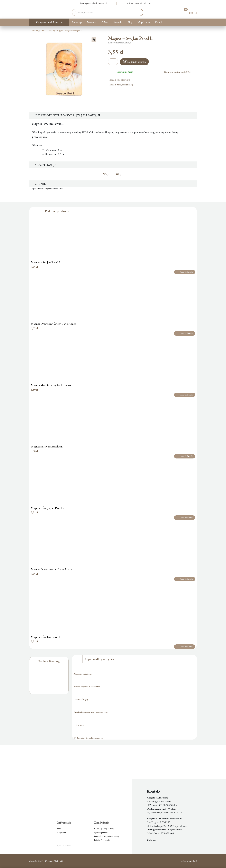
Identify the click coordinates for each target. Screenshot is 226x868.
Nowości (92, 22)
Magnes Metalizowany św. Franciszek (52, 385)
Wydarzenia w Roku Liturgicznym (88, 738)
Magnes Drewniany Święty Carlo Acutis (54, 324)
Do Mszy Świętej (81, 699)
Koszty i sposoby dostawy (104, 829)
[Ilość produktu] (113, 62)
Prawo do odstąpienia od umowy (107, 836)
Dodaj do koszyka (136, 62)
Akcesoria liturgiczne (83, 674)
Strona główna (39, 31)
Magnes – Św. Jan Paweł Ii (46, 262)
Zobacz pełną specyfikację (122, 85)
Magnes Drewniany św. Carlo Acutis (51, 569)
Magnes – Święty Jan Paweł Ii (47, 508)
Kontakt (118, 22)
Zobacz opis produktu (121, 80)
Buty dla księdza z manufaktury (87, 686)
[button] (94, 40)
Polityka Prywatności (102, 840)
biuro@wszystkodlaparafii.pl (92, 3)
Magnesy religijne (73, 31)
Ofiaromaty (79, 725)
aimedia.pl (193, 861)
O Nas (105, 22)
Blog (130, 22)
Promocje (77, 22)
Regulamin (62, 832)
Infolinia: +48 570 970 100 (137, 3)
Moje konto (144, 22)
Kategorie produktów (47, 22)
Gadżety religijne (55, 31)
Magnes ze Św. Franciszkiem (47, 446)
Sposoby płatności (101, 832)
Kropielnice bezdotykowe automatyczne (91, 712)
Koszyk (159, 22)
